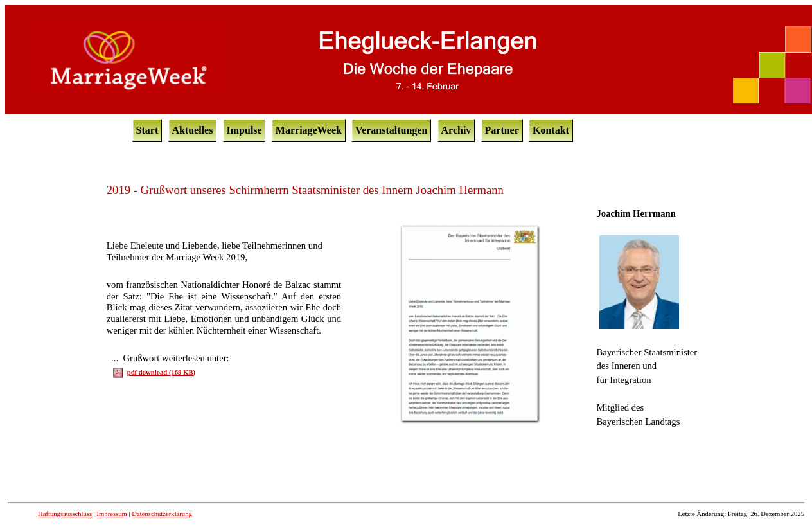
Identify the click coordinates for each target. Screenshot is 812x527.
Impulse (244, 130)
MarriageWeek (309, 130)
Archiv (456, 130)
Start (147, 130)
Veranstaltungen (391, 130)
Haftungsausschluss (65, 514)
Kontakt (551, 130)
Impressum (112, 514)
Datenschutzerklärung (162, 514)
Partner (502, 130)
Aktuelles (192, 130)
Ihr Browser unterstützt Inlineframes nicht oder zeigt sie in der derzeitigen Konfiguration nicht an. (409, 334)
